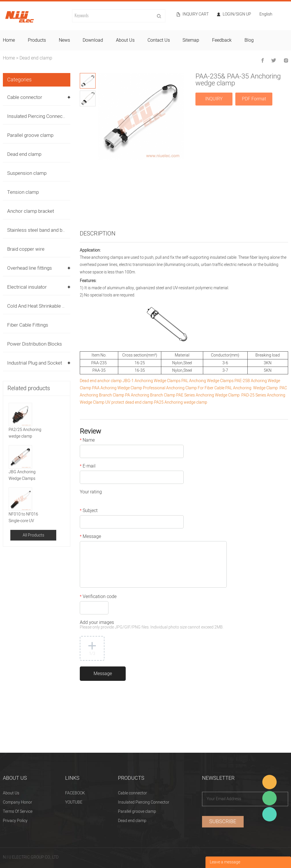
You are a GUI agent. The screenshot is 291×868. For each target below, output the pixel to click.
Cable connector (25, 97)
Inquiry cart (196, 14)
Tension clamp (23, 192)
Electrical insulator (27, 287)
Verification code (98, 597)
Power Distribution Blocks (35, 344)
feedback (222, 40)
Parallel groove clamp (30, 135)
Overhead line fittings (30, 268)
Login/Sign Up (237, 14)
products (37, 40)
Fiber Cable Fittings (28, 325)
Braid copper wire (26, 249)
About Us (11, 793)
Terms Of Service (18, 812)
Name (87, 441)
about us (125, 40)
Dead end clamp (36, 58)
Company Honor (18, 802)
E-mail (88, 467)
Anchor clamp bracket (31, 211)
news (64, 40)
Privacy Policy (15, 821)
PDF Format (254, 99)
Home (9, 58)
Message (90, 537)
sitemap (191, 40)
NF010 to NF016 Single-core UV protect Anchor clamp (28, 518)
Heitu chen (269, 814)
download (93, 40)
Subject (89, 511)
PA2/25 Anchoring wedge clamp (25, 433)
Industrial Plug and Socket (35, 363)
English (266, 15)
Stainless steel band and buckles (42, 230)
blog (249, 40)
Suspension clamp (27, 173)
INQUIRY (214, 99)
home (9, 40)
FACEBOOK (75, 793)
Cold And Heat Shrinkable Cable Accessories (55, 306)
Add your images (152, 625)
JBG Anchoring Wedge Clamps (22, 475)
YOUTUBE (74, 802)
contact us (159, 40)
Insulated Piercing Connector (38, 116)
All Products (33, 535)
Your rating (91, 493)
